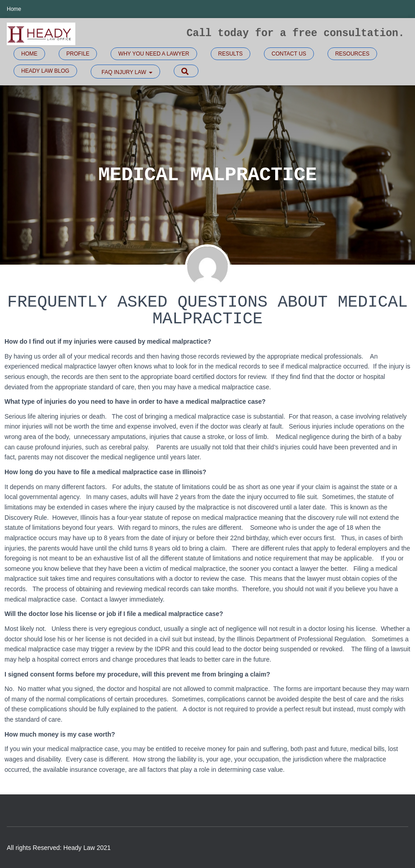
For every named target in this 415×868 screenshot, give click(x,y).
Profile (78, 54)
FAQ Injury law (126, 72)
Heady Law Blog (45, 71)
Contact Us (289, 54)
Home (14, 9)
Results (231, 54)
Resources (352, 54)
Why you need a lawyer (154, 54)
